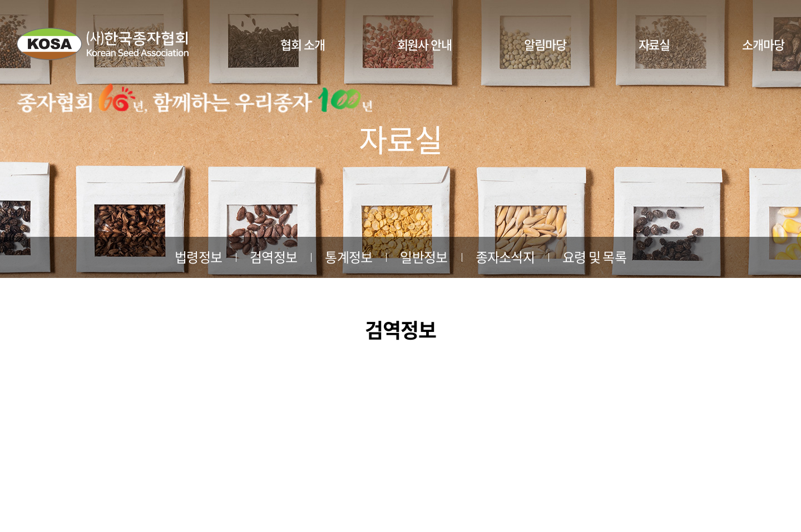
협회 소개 (303, 44)
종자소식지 (505, 257)
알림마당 (545, 44)
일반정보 (424, 257)
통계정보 (348, 257)
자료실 (654, 44)
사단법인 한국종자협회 (103, 44)
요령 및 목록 (594, 257)
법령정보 (198, 257)
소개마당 (763, 44)
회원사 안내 (424, 44)
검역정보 (273, 257)
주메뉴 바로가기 (0, 0)
